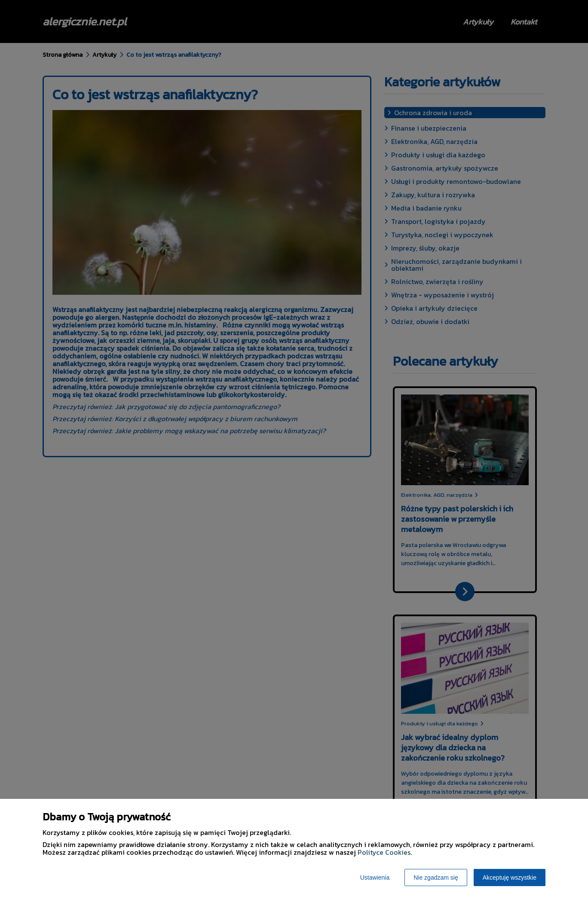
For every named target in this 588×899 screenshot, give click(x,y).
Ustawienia (375, 878)
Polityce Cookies (384, 852)
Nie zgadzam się (436, 878)
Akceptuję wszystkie (510, 878)
